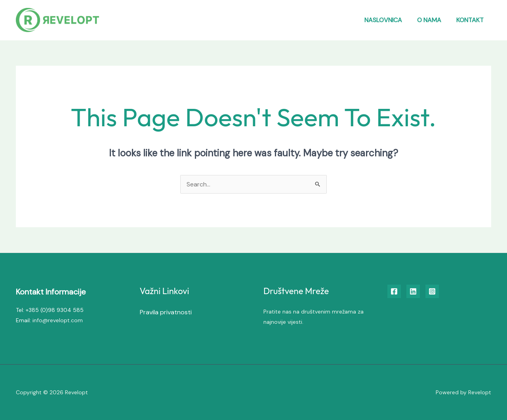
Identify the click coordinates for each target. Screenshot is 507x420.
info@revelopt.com (58, 320)
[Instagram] (432, 291)
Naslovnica (389, 20)
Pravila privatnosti (166, 312)
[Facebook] (394, 291)
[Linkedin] (413, 291)
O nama (433, 20)
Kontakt (471, 20)
